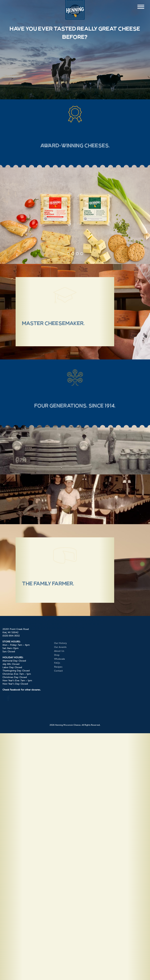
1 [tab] (68, 254)
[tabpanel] (75, 214)
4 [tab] (82, 254)
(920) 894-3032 (11, 927)
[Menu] (141, 7)
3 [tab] (77, 254)
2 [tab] (73, 254)
